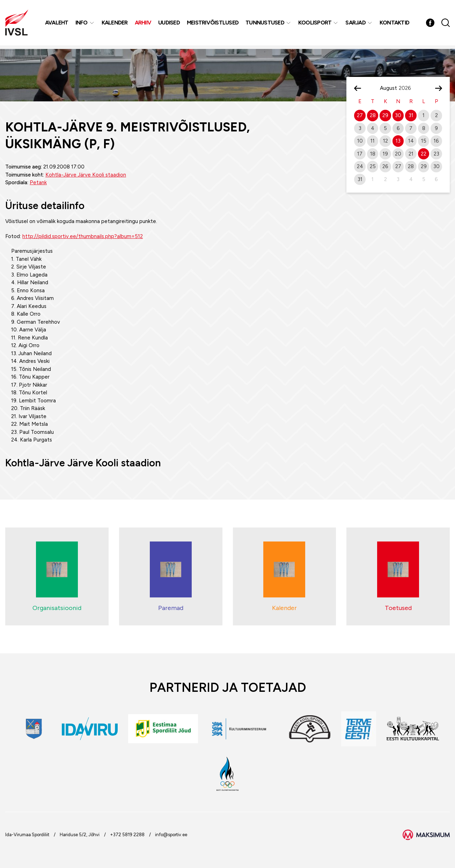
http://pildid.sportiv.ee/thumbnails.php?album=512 (83, 236)
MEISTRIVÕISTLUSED (213, 24)
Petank (38, 182)
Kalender (115, 24)
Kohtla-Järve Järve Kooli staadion (86, 175)
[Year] (408, 88)
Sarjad (356, 24)
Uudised (170, 24)
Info (82, 24)
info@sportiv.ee (171, 835)
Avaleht (57, 24)
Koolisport (316, 24)
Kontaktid (395, 24)
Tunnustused (266, 24)
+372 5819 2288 (127, 835)
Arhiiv (144, 24)
